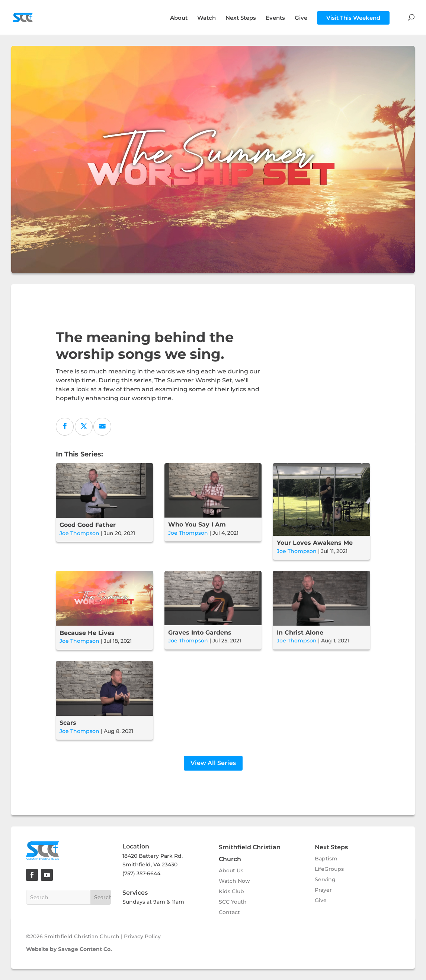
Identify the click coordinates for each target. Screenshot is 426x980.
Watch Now (234, 881)
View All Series (213, 763)
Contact (229, 912)
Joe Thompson (79, 533)
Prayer (323, 890)
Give (301, 18)
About (179, 18)
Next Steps (241, 18)
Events (275, 18)
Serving (325, 879)
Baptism (326, 859)
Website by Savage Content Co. (69, 949)
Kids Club (231, 891)
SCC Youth (233, 902)
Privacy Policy (142, 936)
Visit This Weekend (353, 18)
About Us (231, 870)
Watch (206, 18)
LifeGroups (329, 869)
